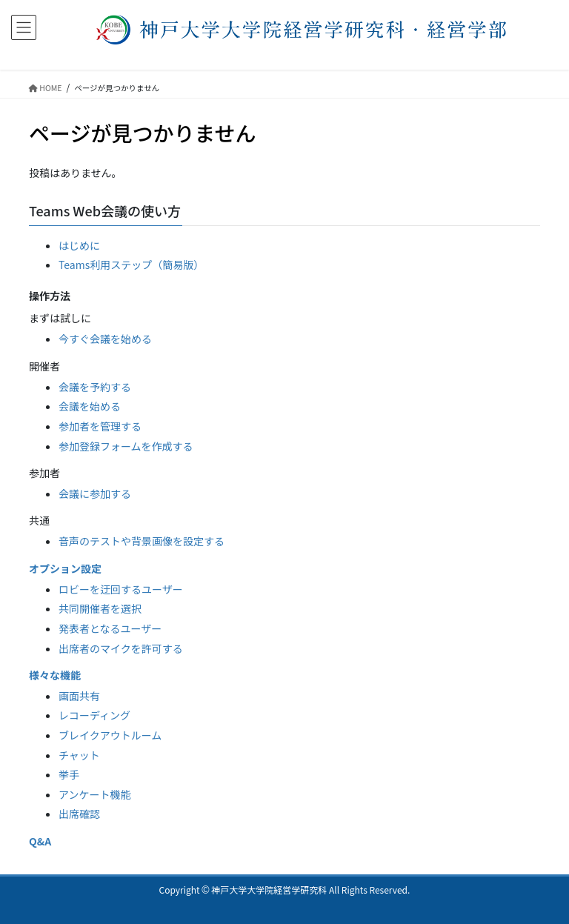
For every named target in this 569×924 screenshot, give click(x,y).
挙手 (69, 774)
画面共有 (79, 696)
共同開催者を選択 (100, 608)
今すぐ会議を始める (105, 339)
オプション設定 (65, 568)
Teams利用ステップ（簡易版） (131, 265)
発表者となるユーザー (110, 628)
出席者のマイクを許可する (121, 648)
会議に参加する (95, 493)
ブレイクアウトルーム (110, 735)
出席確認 (79, 814)
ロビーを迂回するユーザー (121, 589)
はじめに (79, 245)
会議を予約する (95, 387)
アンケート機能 (94, 794)
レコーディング (94, 715)
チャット (79, 755)
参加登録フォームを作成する (126, 446)
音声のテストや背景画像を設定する (142, 541)
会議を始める (90, 406)
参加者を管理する (100, 426)
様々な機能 (55, 675)
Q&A (40, 841)
